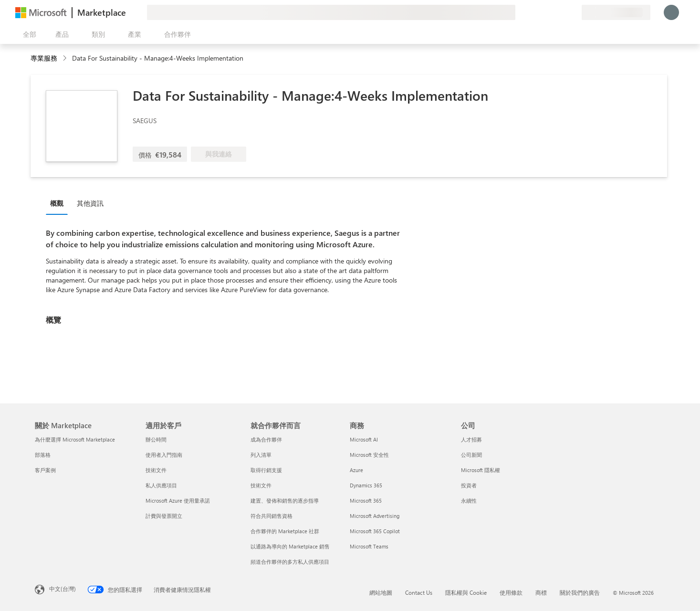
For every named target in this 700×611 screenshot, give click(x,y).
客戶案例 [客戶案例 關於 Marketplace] (45, 470)
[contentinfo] (66, 58)
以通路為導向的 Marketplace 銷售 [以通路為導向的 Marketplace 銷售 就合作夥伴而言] (290, 546)
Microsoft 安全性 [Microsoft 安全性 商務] (369, 455)
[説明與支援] (551, 12)
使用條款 (511, 592)
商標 (541, 592)
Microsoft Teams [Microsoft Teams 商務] (369, 546)
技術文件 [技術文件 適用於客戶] (156, 470)
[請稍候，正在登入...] (671, 12)
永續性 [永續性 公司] (469, 500)
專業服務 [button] (44, 58)
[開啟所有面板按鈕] (28, 34)
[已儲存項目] (563, 12)
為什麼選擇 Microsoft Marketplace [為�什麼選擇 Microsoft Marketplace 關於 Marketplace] (75, 439)
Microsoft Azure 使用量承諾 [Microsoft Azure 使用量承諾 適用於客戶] (178, 500)
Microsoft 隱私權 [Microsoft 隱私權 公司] (481, 470)
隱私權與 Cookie (466, 592)
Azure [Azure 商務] (356, 470)
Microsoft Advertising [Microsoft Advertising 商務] (375, 516)
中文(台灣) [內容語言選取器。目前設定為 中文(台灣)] (63, 589)
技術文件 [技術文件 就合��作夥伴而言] (261, 485)
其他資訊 (90, 203)
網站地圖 (381, 592)
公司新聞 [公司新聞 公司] (471, 455)
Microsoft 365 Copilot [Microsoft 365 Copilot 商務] (375, 531)
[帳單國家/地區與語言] (616, 12)
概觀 (57, 203)
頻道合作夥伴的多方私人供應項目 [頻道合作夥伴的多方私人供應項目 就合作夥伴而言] (290, 562)
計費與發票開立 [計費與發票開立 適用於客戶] (164, 516)
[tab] (59, 203)
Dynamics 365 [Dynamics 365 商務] (366, 485)
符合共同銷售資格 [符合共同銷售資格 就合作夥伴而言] (272, 516)
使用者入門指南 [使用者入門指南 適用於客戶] (164, 455)
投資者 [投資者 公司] (469, 485)
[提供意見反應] (540, 12)
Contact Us (419, 592)
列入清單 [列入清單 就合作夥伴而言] (261, 455)
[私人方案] (574, 12)
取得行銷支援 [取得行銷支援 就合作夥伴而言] (266, 470)
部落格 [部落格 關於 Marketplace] (43, 455)
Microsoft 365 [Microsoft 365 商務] (366, 500)
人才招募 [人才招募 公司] (471, 439)
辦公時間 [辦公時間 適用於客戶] (156, 439)
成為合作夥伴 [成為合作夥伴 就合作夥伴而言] (266, 439)
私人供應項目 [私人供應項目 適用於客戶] (161, 485)
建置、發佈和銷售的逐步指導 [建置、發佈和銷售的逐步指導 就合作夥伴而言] (285, 500)
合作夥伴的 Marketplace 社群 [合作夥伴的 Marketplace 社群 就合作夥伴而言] (285, 531)
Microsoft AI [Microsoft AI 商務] (364, 439)
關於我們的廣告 (580, 592)
